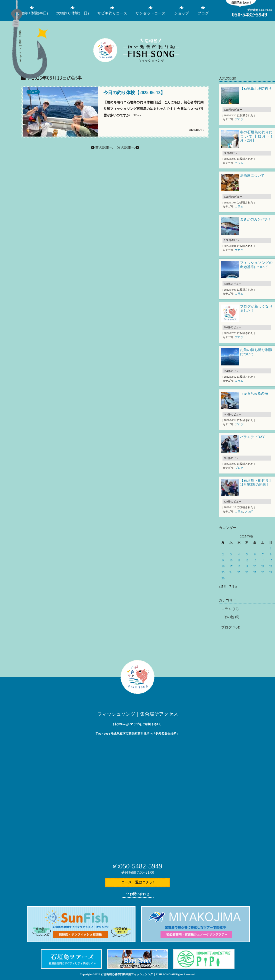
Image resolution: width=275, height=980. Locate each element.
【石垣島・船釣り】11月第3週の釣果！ (256, 483)
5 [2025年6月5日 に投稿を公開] (247, 554)
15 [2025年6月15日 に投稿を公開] (271, 560)
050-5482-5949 (137, 866)
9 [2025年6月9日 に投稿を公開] (223, 560)
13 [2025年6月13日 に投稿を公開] (255, 560)
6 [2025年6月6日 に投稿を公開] (255, 554)
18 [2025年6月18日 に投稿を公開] (239, 566)
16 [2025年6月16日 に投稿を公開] (223, 566)
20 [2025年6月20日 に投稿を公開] (255, 566)
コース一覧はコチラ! (138, 882)
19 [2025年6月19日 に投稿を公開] (247, 566)
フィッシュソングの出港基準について (256, 265)
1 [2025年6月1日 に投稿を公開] (271, 548)
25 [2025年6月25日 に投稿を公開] (239, 572)
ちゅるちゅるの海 (254, 394)
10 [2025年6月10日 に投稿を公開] (231, 560)
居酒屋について (252, 176)
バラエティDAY (253, 437)
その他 (229, 617)
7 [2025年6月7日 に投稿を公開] (263, 554)
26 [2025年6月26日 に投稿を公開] (247, 572)
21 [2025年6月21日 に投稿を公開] (263, 566)
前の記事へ (102, 148)
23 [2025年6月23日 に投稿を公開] (223, 572)
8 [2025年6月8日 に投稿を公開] (271, 554)
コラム (239, 163)
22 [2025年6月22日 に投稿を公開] (271, 566)
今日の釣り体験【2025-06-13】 (134, 93)
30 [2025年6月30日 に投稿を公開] (223, 578)
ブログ (33, 92)
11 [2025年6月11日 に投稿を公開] (239, 560)
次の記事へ (128, 148)
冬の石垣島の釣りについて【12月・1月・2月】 (256, 136)
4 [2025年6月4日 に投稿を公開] (239, 554)
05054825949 (249, 15)
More (137, 115)
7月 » (233, 587)
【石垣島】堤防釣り (256, 88)
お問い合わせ (137, 894)
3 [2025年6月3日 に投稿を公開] (231, 554)
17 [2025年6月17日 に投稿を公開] (231, 566)
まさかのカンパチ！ (256, 219)
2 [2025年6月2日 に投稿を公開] (223, 554)
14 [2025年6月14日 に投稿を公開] (263, 560)
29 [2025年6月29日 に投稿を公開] (271, 572)
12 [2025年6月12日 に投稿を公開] (247, 560)
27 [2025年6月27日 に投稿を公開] (255, 572)
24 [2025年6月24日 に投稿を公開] (231, 572)
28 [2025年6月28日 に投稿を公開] (263, 572)
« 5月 (223, 587)
